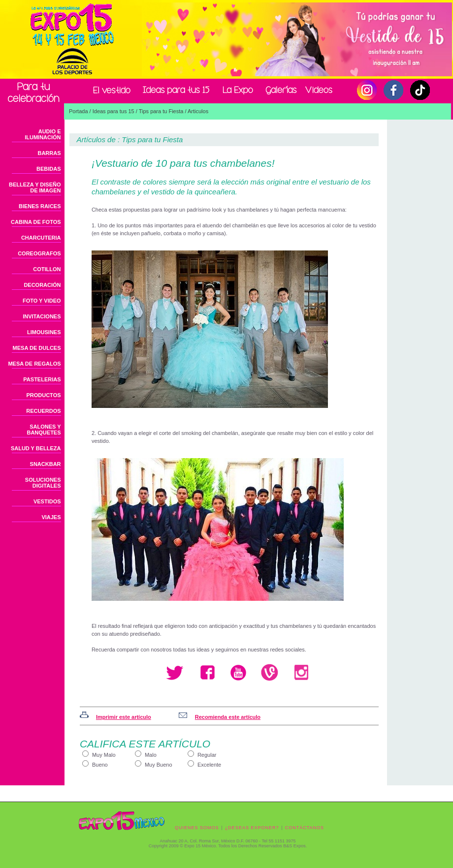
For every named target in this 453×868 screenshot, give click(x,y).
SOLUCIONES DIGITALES (43, 483)
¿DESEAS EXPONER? (252, 828)
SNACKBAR (46, 464)
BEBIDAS (49, 169)
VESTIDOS (47, 501)
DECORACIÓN (42, 285)
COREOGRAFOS (39, 253)
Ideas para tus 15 (113, 111)
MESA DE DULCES (37, 348)
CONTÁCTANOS (305, 828)
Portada (79, 111)
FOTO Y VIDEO (42, 301)
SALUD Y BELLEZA (36, 448)
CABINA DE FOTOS (36, 222)
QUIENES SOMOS (197, 828)
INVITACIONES (42, 316)
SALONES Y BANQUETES (44, 430)
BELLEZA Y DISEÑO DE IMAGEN (35, 187)
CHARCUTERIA (41, 238)
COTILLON (47, 269)
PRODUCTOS (43, 395)
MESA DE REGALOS (34, 364)
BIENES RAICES (40, 206)
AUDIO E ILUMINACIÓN (43, 134)
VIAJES (51, 517)
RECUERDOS (43, 411)
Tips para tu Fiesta (161, 111)
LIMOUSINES (44, 332)
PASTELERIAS (42, 379)
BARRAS (49, 153)
